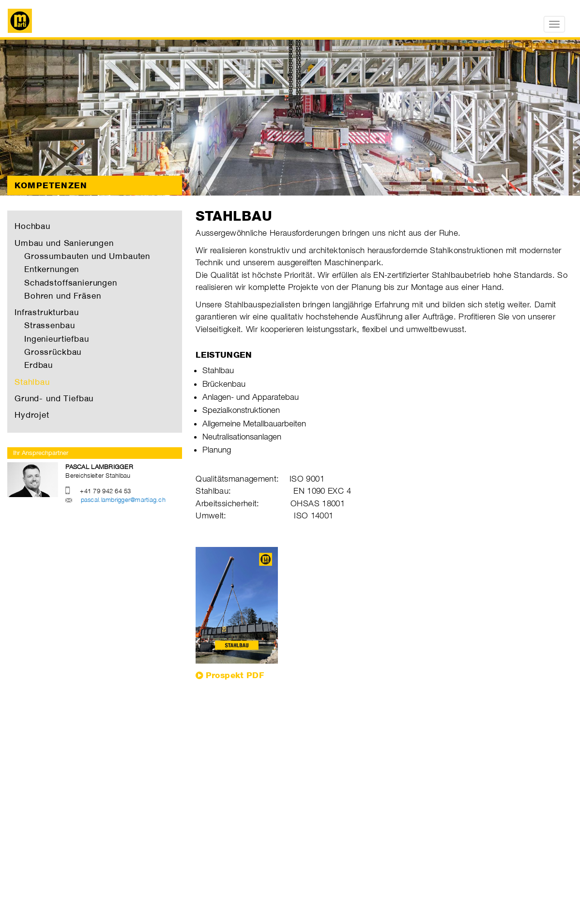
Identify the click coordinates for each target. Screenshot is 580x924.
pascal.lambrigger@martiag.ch (123, 500)
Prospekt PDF (235, 675)
